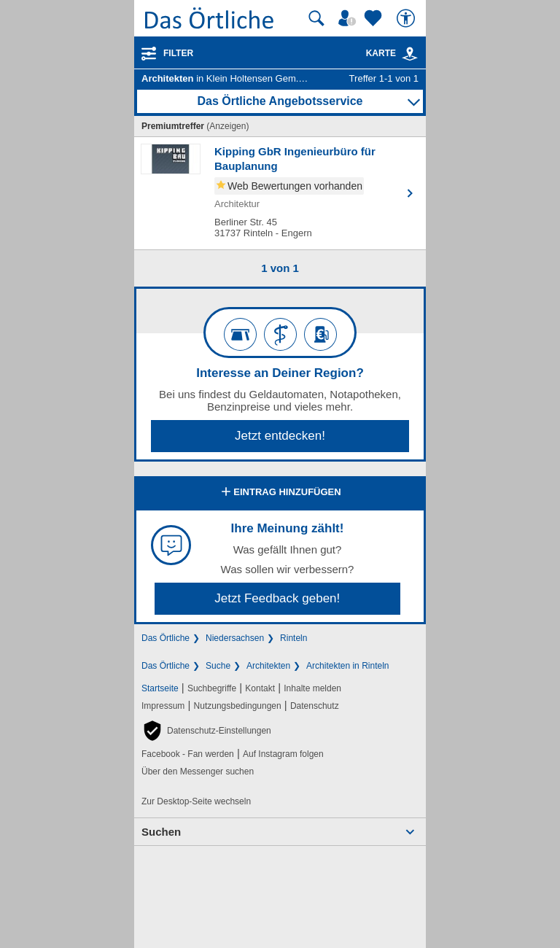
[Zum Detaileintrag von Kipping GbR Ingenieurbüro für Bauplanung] (280, 193)
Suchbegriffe (212, 688)
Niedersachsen (235, 638)
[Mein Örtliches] (349, 18)
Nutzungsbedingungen (238, 706)
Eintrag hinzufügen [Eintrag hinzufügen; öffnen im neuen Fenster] (280, 493)
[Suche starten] (316, 18)
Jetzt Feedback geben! (277, 598)
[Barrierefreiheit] (408, 18)
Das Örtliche (166, 638)
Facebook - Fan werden (188, 754)
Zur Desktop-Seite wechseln (196, 801)
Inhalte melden (312, 688)
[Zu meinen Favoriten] (375, 18)
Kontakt (260, 688)
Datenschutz (315, 706)
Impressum (163, 706)
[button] (206, 731)
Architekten (268, 666)
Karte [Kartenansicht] (392, 53)
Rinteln (293, 638)
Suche (218, 666)
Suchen (161, 832)
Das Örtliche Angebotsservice (280, 101)
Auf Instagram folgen (283, 754)
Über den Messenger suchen (198, 772)
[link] (410, 54)
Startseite (160, 688)
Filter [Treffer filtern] (178, 53)
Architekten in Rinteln (347, 666)
